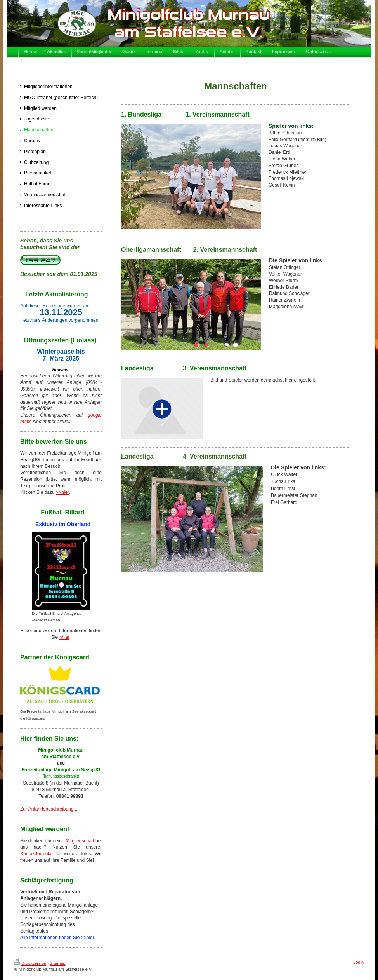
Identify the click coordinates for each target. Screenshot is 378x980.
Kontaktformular (37, 854)
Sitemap (57, 963)
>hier (64, 637)
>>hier (62, 492)
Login (358, 962)
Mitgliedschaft (80, 841)
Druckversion (30, 963)
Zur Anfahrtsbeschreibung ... (49, 809)
